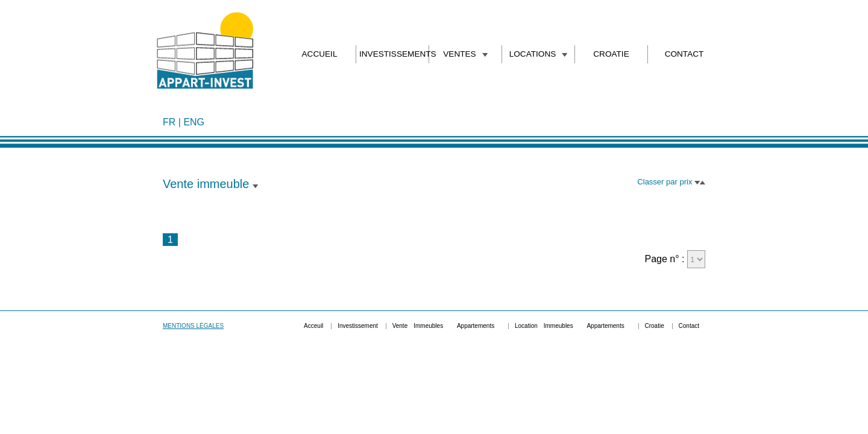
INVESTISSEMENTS (392, 54)
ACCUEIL (320, 54)
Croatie (655, 326)
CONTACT (684, 54)
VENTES (465, 54)
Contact (689, 326)
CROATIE (611, 54)
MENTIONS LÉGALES (193, 326)
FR (169, 122)
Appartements (476, 326)
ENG (194, 122)
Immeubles (428, 326)
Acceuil (313, 326)
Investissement (358, 326)
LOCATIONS (539, 54)
